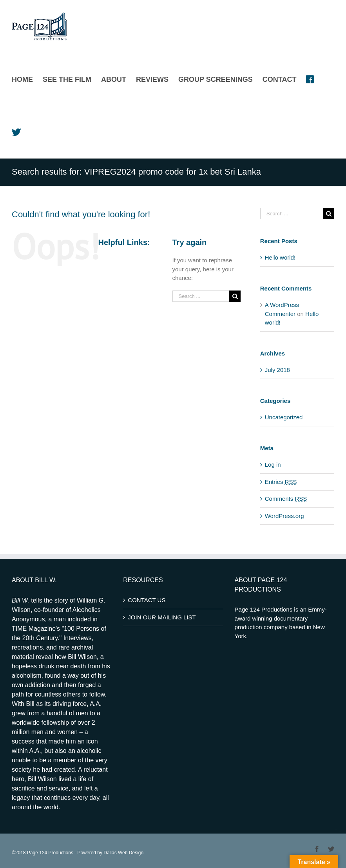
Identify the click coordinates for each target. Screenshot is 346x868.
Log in (273, 465)
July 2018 (277, 370)
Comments (286, 499)
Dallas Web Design (123, 853)
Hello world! (280, 257)
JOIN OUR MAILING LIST (162, 617)
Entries (281, 482)
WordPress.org (284, 516)
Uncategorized (284, 417)
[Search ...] (201, 296)
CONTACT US (147, 600)
